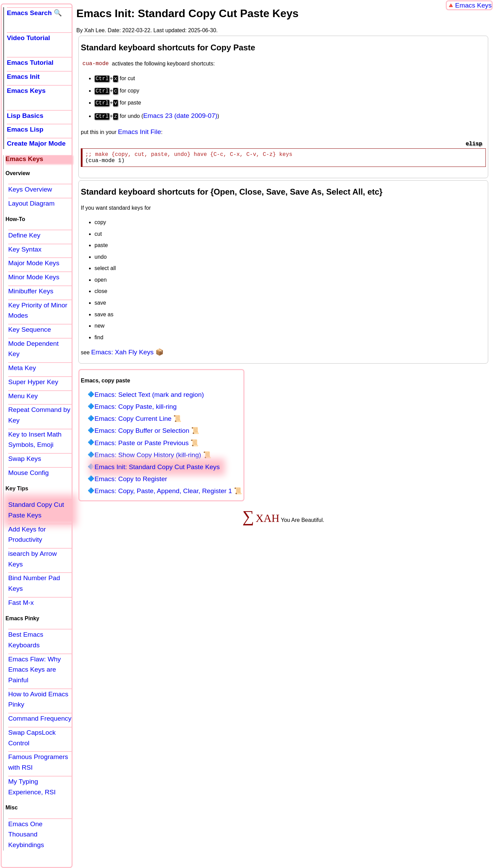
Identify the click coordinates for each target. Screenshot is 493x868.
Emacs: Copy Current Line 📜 (138, 419)
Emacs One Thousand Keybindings (26, 834)
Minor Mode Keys (34, 277)
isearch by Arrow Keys (33, 559)
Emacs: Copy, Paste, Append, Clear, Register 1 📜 (168, 491)
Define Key (24, 235)
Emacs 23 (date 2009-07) (180, 113)
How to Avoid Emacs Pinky (38, 699)
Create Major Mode (36, 143)
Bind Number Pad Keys (34, 583)
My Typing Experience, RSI (32, 787)
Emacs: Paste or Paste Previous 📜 (147, 443)
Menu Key (23, 396)
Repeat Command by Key (39, 415)
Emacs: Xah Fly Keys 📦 (127, 352)
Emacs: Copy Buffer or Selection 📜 (147, 431)
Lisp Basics (25, 116)
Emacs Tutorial (30, 63)
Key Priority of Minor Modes (38, 310)
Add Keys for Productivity (27, 535)
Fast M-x (21, 603)
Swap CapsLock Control (32, 738)
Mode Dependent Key (33, 349)
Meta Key (22, 368)
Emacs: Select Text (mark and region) (149, 395)
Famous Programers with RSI (38, 762)
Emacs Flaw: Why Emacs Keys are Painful (35, 670)
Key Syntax (25, 249)
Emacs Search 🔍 (34, 13)
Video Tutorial (28, 38)
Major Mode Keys (34, 263)
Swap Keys (25, 459)
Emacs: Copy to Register (131, 479)
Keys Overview (30, 189)
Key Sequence (30, 329)
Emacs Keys (473, 5)
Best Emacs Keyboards (26, 640)
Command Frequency (40, 718)
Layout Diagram (31, 203)
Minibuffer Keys (31, 291)
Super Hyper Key (33, 382)
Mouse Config (28, 473)
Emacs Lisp (25, 129)
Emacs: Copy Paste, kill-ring (136, 407)
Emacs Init (23, 77)
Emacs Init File (140, 129)
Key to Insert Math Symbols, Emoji (35, 440)
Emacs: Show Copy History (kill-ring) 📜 (153, 455)
